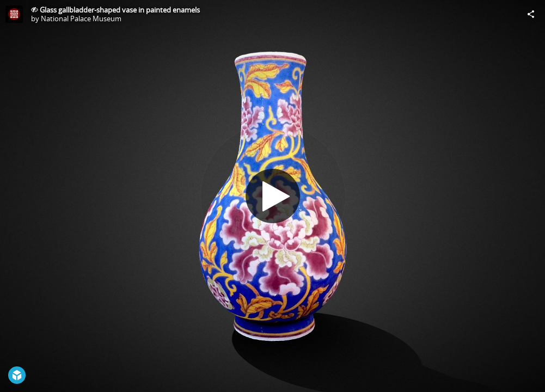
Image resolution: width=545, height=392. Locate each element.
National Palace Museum (81, 19)
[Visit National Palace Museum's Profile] (14, 14)
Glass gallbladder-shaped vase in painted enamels (120, 10)
